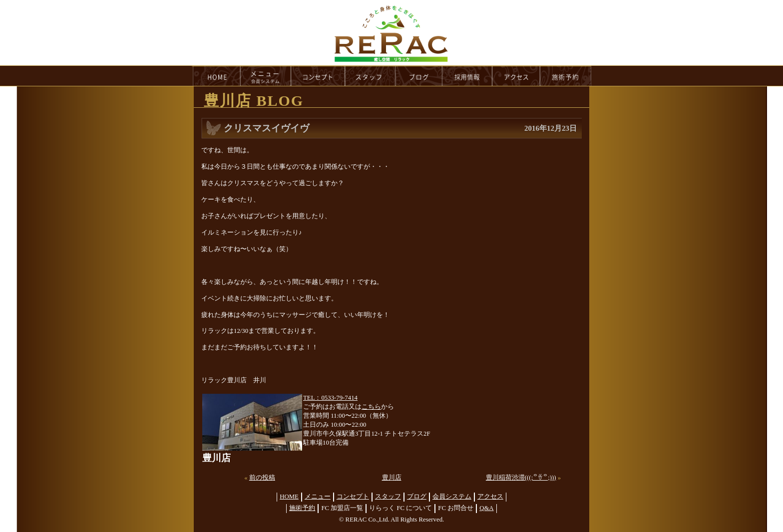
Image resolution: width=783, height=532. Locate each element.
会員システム (452, 497)
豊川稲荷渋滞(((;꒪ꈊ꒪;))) (521, 478)
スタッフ (388, 497)
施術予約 (302, 508)
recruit (468, 76)
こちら (371, 407)
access (516, 76)
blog (419, 76)
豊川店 (392, 478)
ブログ (417, 497)
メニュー (318, 497)
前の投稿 (262, 478)
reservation (566, 76)
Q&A (486, 508)
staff (370, 76)
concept (318, 76)
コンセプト (353, 497)
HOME (216, 76)
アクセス (490, 497)
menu (266, 76)
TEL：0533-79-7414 (330, 398)
